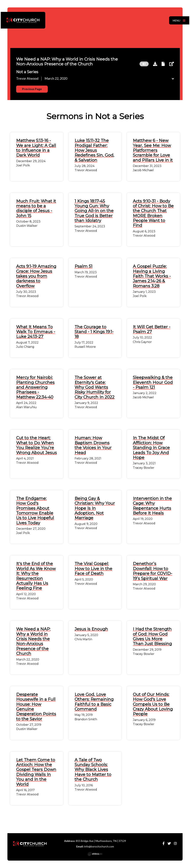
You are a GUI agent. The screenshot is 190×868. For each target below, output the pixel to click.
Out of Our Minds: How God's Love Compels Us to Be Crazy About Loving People (153, 704)
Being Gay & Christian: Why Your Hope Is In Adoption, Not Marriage (95, 508)
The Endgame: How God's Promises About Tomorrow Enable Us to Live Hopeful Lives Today (35, 511)
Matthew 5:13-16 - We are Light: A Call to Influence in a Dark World (36, 148)
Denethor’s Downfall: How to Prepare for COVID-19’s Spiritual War (153, 571)
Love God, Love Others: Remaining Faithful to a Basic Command (94, 702)
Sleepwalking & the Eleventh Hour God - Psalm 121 (153, 382)
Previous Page (32, 89)
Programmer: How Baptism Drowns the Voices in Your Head (93, 445)
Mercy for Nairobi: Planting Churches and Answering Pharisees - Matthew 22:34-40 (35, 387)
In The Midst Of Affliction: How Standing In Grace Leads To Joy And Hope (151, 448)
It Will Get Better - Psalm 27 (152, 329)
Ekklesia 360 (95, 854)
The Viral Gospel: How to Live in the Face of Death (93, 569)
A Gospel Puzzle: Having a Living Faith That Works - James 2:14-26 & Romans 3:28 (152, 276)
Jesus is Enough (91, 629)
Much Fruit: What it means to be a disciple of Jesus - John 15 (36, 208)
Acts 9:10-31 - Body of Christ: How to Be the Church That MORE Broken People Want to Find (153, 213)
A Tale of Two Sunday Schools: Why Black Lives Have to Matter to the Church (93, 770)
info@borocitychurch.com (99, 846)
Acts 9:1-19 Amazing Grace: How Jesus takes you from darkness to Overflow (36, 276)
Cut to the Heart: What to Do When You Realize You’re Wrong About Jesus (36, 445)
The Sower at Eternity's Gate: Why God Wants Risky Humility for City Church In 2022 (95, 387)
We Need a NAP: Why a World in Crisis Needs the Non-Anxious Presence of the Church (33, 641)
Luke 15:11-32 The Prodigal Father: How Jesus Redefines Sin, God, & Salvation (94, 150)
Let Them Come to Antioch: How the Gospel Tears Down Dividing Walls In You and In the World (36, 772)
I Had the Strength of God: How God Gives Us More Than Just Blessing (152, 636)
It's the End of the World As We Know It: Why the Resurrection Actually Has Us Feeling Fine (36, 576)
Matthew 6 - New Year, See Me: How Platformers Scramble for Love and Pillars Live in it (153, 150)
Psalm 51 (83, 266)
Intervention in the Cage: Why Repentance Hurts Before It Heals (152, 506)
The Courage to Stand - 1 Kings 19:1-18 (94, 332)
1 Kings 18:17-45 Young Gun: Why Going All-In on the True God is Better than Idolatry (94, 211)
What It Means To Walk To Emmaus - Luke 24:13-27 (36, 332)
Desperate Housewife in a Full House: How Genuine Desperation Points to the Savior (36, 707)
